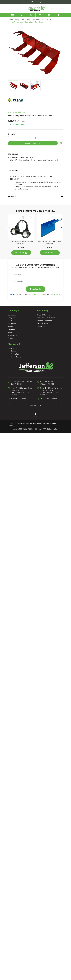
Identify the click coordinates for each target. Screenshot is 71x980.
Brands (10, 885)
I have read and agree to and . (35, 842)
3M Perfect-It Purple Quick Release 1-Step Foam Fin (36, 493)
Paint (10, 879)
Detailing (11, 877)
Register (36, 836)
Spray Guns (12, 865)
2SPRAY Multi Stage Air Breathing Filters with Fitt (35, 785)
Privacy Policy (55, 842)
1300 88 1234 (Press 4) (20, 946)
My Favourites (13, 901)
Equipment (12, 871)
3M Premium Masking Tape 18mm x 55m (35, 639)
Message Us (35, 953)
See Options (36, 504)
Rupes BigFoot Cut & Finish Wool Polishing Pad (36, 712)
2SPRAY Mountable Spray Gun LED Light (35, 274)
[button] (61, 143)
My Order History (14, 904)
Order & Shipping (44, 862)
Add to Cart (33, 144)
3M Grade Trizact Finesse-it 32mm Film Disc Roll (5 (35, 566)
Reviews (12, 196)
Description (13, 171)
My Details (12, 898)
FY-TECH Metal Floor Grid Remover (35, 420)
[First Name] (35, 822)
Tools (10, 868)
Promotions (12, 882)
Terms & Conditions (39, 842)
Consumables (13, 862)
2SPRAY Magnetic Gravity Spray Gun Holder (35, 347)
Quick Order (12, 895)
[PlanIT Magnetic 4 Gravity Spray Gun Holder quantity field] (35, 138)
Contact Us (41, 874)
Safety (10, 874)
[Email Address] (35, 829)
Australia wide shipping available (36, 2)
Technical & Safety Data (46, 865)
